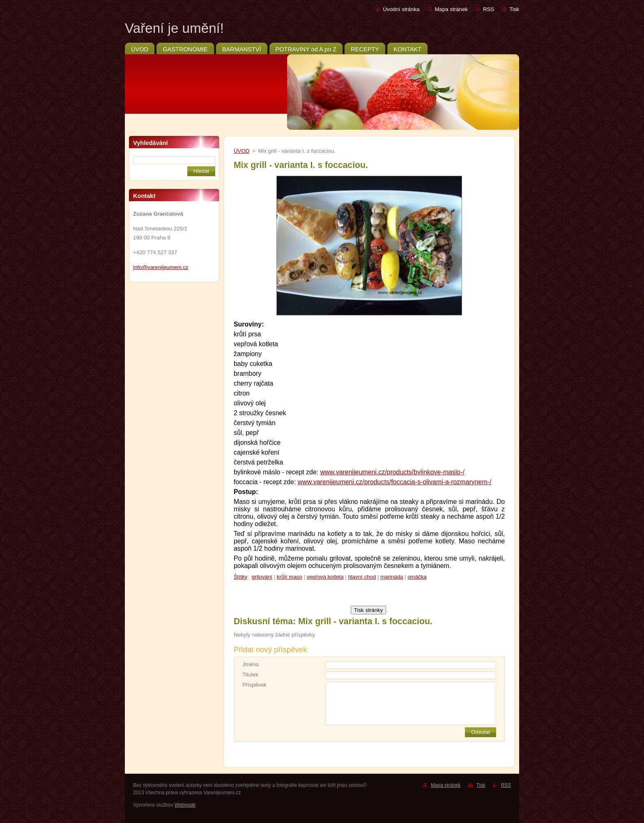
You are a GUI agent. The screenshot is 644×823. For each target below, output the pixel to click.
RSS (489, 9)
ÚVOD (241, 151)
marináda (392, 577)
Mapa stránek (451, 9)
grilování (262, 577)
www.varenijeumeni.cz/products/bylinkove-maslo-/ (392, 472)
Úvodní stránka (401, 9)
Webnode (185, 805)
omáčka (417, 577)
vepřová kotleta (325, 577)
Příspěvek (254, 685)
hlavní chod (362, 577)
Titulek (250, 675)
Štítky (240, 577)
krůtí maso (290, 577)
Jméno (251, 664)
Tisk (514, 9)
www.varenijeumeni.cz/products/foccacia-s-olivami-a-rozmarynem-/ (395, 482)
